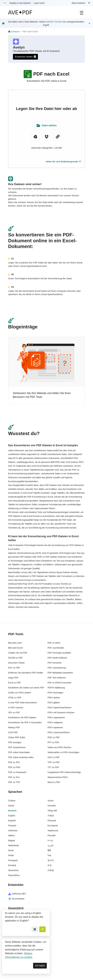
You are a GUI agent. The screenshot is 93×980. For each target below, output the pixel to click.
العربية (50, 845)
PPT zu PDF (53, 742)
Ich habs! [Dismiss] (40, 966)
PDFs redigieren (55, 722)
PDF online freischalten (19, 752)
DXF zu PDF (14, 668)
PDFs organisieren (56, 717)
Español (12, 821)
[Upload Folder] (46, 125)
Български (53, 826)
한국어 (51, 860)
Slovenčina (13, 870)
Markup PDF (14, 727)
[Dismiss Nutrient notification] (89, 3)
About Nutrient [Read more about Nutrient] (78, 3)
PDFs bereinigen (55, 693)
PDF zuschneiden (56, 648)
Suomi (51, 801)
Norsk (11, 850)
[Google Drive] (35, 137)
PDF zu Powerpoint (17, 772)
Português (13, 860)
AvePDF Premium (54, 22)
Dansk (11, 806)
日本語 (51, 870)
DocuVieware (16, 899)
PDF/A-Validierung (56, 688)
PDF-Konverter (55, 663)
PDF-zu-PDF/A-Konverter (60, 683)
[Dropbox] (46, 137)
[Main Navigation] (82, 12)
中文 (50, 865)
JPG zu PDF (14, 713)
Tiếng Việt (52, 811)
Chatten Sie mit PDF (18, 653)
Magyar (12, 840)
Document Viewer (16, 663)
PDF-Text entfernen (57, 678)
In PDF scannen (16, 708)
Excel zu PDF (15, 683)
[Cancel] (35, 929)
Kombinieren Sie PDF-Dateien (22, 717)
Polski (11, 855)
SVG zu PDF (54, 757)
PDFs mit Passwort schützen (61, 713)
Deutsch (12, 811)
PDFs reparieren (55, 727)
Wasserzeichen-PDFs (58, 777)
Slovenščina (14, 875)
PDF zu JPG (14, 762)
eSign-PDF (13, 678)
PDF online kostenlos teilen (21, 757)
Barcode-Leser (15, 643)
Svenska (52, 806)
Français (12, 826)
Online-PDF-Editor (17, 737)
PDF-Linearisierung (57, 668)
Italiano (12, 835)
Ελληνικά (52, 821)
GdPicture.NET (17, 894)
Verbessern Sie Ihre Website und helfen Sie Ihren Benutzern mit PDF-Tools (42, 395)
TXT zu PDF (53, 767)
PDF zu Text (14, 777)
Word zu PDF (54, 782)
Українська (53, 830)
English (12, 816)
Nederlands (14, 845)
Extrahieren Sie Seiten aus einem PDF (26, 688)
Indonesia (13, 830)
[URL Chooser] (58, 137)
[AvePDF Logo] (20, 12)
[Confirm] (42, 929)
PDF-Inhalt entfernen (57, 658)
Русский (51, 835)
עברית (50, 840)
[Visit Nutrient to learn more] (5, 3)
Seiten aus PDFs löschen (59, 747)
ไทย (49, 855)
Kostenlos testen (25, 57)
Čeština (12, 801)
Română (12, 865)
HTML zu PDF (15, 698)
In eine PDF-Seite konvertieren (22, 703)
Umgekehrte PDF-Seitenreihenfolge (64, 772)
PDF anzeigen (15, 742)
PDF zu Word (54, 643)
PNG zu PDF (54, 737)
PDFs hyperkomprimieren (60, 708)
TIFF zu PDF (54, 762)
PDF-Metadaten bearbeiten (60, 673)
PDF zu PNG (14, 767)
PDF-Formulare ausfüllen (59, 653)
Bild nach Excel (15, 648)
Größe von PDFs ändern (20, 693)
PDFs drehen (54, 698)
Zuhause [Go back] (14, 32)
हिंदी (49, 850)
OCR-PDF (13, 732)
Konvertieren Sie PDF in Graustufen (25, 722)
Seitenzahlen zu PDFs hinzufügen (63, 752)
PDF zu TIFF (14, 782)
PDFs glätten (54, 703)
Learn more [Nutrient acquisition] (39, 3)
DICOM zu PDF (15, 658)
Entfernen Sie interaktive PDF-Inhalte (26, 673)
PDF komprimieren (17, 747)
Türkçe (51, 816)
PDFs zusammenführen (59, 732)
